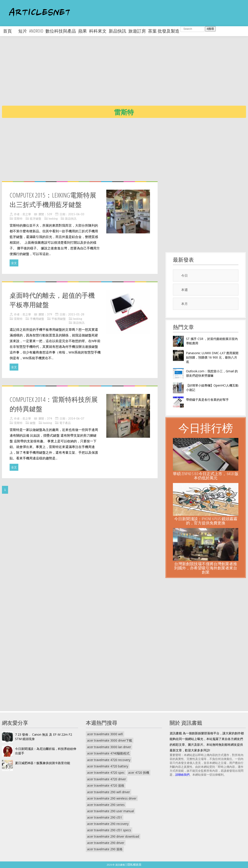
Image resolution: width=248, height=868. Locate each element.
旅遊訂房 (137, 31)
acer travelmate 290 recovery (108, 824)
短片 (23, 31)
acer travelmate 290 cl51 (105, 817)
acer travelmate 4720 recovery (109, 760)
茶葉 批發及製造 (164, 31)
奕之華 (27, 214)
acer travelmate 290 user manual (110, 811)
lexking (53, 219)
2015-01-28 (76, 314)
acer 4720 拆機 (139, 773)
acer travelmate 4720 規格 (106, 785)
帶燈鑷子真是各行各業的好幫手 (207, 400)
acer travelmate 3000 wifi (105, 734)
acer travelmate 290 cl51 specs (109, 830)
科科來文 (98, 31)
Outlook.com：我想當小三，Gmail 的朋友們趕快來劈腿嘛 (212, 373)
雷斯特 (18, 219)
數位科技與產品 (61, 31)
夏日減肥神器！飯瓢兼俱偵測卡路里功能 (43, 763)
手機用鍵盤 (37, 319)
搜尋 (210, 29)
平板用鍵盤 (59, 319)
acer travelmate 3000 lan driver (109, 747)
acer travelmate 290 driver (106, 843)
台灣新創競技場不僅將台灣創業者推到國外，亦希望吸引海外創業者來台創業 (206, 568)
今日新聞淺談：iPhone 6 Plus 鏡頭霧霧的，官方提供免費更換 (206, 521)
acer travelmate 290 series (106, 805)
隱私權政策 (134, 864)
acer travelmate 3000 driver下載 (110, 740)
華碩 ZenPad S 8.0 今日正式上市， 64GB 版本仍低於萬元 (206, 476)
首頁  (10, 31)
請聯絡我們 (182, 775)
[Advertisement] (125, 74)
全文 (14, 263)
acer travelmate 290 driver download (113, 836)
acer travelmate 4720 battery (108, 766)
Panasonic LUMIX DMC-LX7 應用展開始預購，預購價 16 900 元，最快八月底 (212, 357)
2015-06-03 (76, 214)
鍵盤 (33, 423)
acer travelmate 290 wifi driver (108, 792)
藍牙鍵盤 (36, 219)
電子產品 (65, 423)
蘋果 (83, 31)
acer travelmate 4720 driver (107, 779)
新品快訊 (117, 31)
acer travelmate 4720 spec (106, 773)
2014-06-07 (76, 418)
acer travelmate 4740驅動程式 (108, 753)
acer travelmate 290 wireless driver (112, 798)
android (36, 31)
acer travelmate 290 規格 (105, 849)
